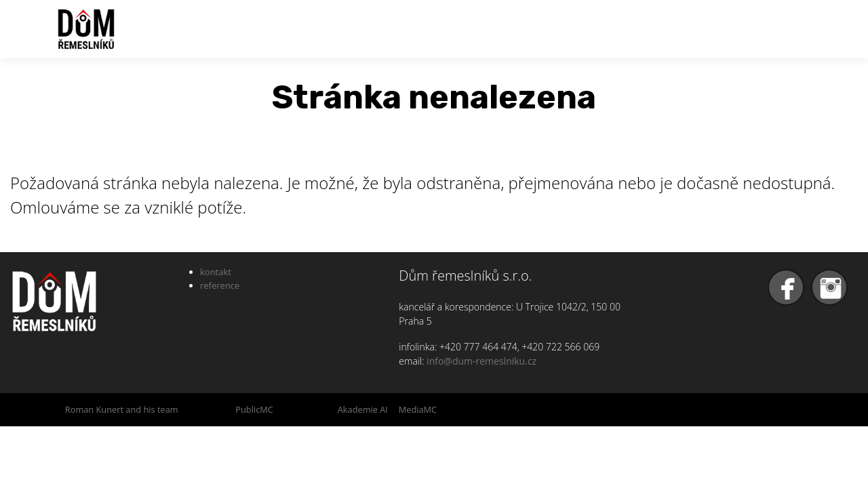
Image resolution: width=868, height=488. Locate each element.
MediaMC (418, 409)
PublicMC (254, 409)
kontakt (216, 272)
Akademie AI (363, 409)
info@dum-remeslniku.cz (481, 361)
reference (220, 285)
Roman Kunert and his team (122, 409)
